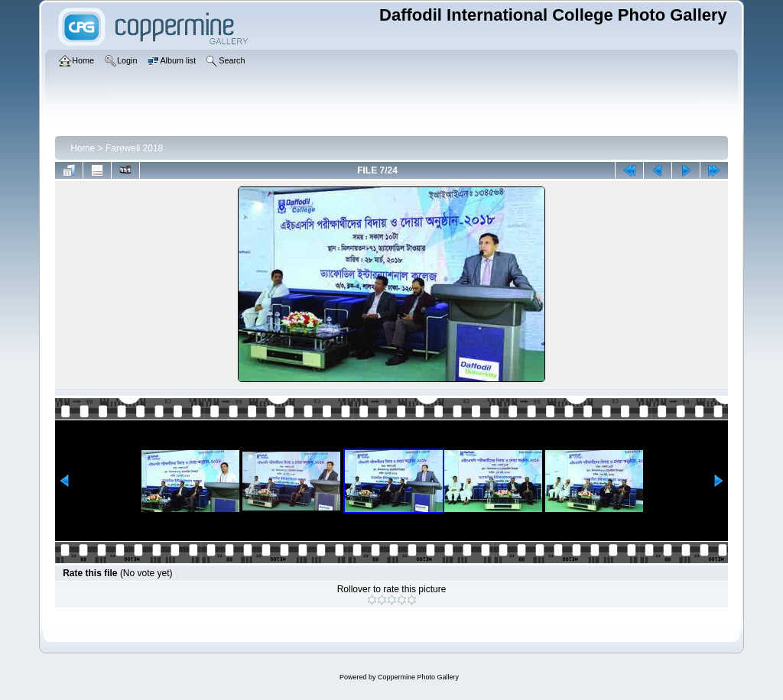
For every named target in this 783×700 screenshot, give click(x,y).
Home (83, 148)
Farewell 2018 (134, 148)
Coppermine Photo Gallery (418, 677)
